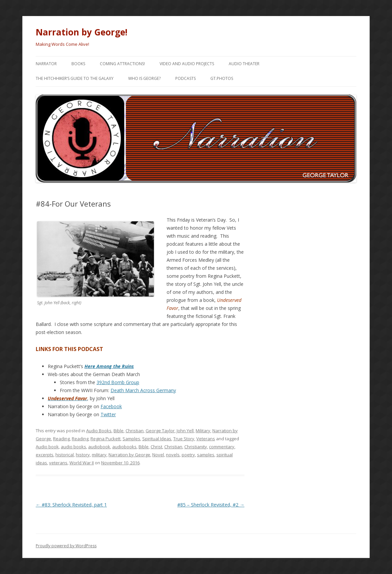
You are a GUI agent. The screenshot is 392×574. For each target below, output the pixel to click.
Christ (156, 447)
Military (203, 431)
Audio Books (99, 431)
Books (78, 64)
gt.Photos (222, 78)
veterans (58, 463)
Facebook (111, 406)
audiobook (99, 447)
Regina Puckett (106, 439)
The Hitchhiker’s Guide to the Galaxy (75, 78)
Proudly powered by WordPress (66, 546)
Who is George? (144, 78)
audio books (73, 447)
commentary (222, 447)
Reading (61, 439)
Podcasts (185, 78)
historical (65, 455)
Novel (158, 455)
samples (206, 455)
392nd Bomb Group (118, 382)
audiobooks (124, 447)
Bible (119, 431)
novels (173, 455)
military (99, 455)
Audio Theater (244, 64)
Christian (135, 431)
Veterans (206, 439)
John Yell (185, 431)
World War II (82, 463)
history (83, 455)
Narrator (46, 64)
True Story (184, 439)
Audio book (47, 447)
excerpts (45, 455)
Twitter (108, 414)
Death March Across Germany (143, 390)
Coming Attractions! (122, 64)
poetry (188, 455)
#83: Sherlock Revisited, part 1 (71, 505)
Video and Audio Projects (187, 64)
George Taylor (160, 431)
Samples (131, 439)
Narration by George (129, 455)
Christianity (196, 447)
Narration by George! (82, 32)
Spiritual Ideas (157, 439)
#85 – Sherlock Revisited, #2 (211, 505)
